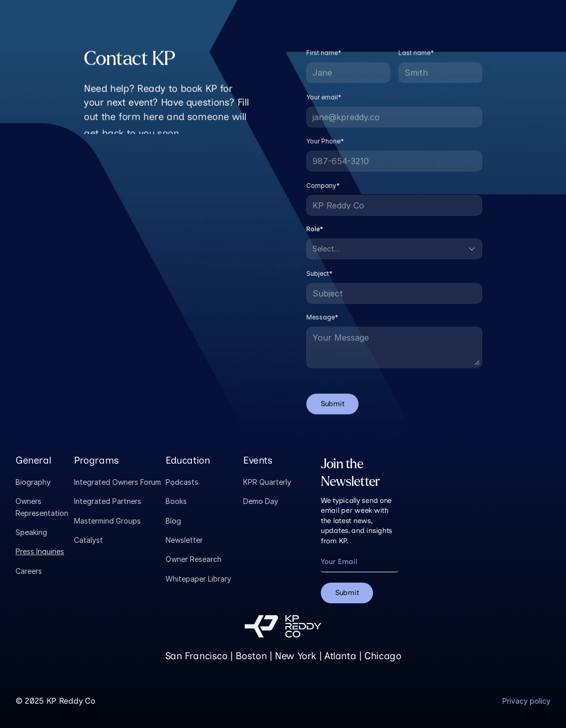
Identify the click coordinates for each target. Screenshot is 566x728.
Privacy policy (526, 701)
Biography (33, 482)
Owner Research (193, 559)
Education (188, 460)
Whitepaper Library (198, 579)
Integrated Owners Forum (117, 482)
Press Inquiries (40, 551)
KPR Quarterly (267, 482)
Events (258, 460)
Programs (96, 460)
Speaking (31, 532)
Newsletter (184, 540)
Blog (173, 521)
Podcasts (182, 482)
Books (176, 501)
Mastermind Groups (107, 521)
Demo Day (261, 501)
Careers (29, 571)
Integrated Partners (108, 501)
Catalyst (88, 540)
